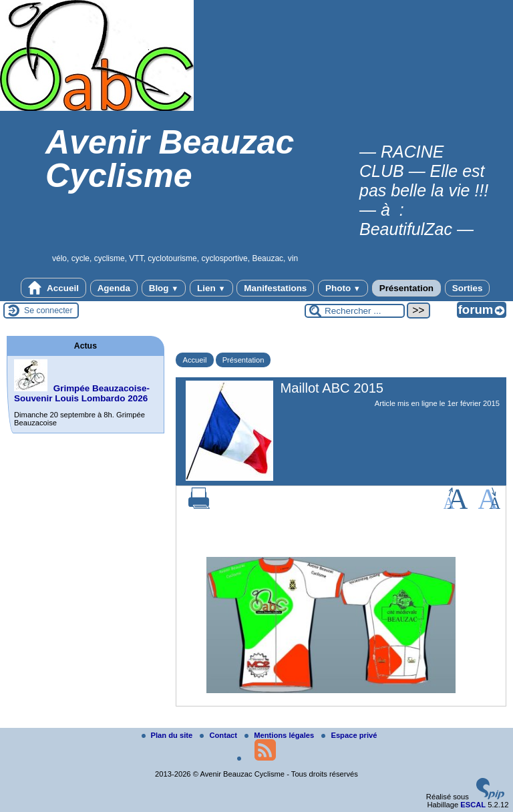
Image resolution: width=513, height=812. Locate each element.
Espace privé (349, 735)
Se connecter (48, 311)
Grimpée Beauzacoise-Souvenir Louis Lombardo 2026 (82, 393)
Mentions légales (280, 735)
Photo (343, 288)
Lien (211, 288)
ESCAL (473, 805)
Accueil (53, 288)
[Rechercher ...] (355, 311)
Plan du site (168, 735)
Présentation (406, 288)
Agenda (114, 288)
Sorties (468, 288)
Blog (164, 288)
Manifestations (275, 288)
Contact (219, 735)
